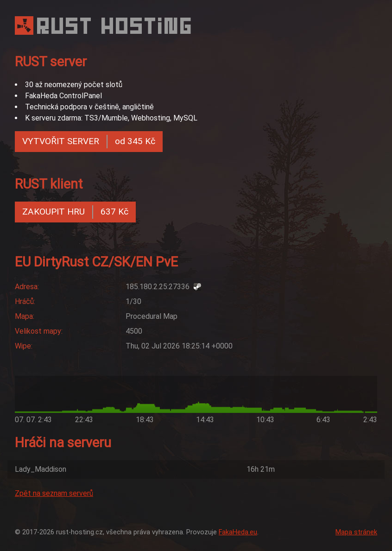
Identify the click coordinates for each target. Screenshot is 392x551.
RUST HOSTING (115, 26)
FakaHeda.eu (238, 532)
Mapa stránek (356, 532)
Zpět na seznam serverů (54, 493)
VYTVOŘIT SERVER (89, 142)
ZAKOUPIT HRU (75, 212)
